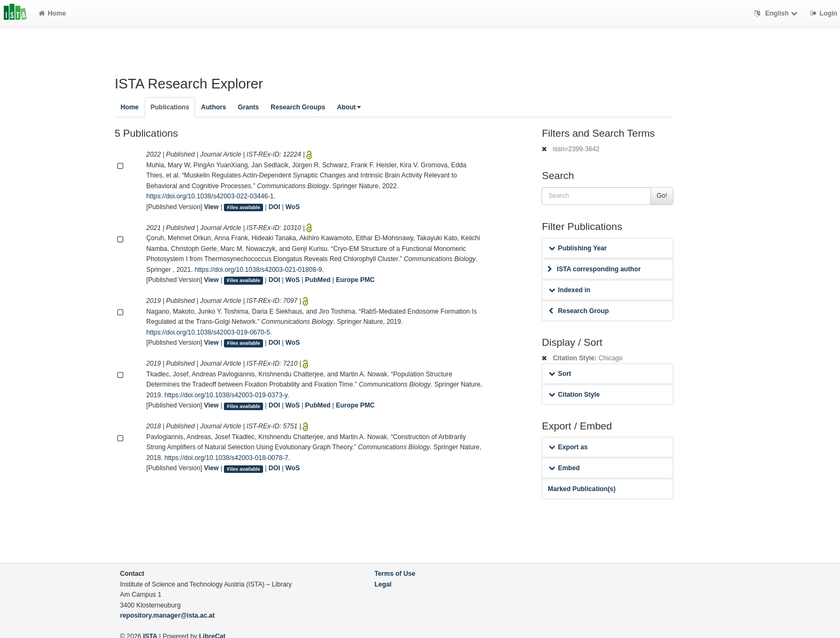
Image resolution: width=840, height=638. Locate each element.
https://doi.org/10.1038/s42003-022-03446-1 (210, 196)
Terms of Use (395, 574)
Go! (662, 196)
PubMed (318, 280)
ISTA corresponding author (594, 269)
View (212, 207)
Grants (248, 107)
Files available (244, 207)
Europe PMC (355, 280)
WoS (293, 207)
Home (52, 13)
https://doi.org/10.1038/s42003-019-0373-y (226, 395)
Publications (170, 107)
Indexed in (569, 290)
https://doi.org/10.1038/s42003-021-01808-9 (258, 270)
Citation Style (574, 395)
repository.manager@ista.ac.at (167, 615)
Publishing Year (577, 248)
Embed (564, 468)
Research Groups (298, 107)
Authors (213, 107)
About (349, 107)
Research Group (579, 311)
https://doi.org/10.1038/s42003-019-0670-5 (208, 332)
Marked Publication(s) (582, 489)
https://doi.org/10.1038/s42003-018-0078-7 (226, 458)
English (777, 13)
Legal (383, 584)
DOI (274, 207)
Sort (560, 374)
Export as (568, 447)
